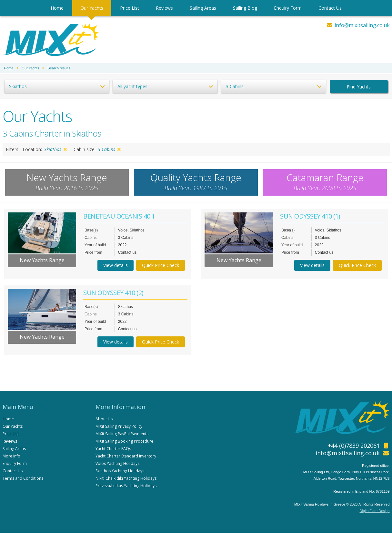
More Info (11, 456)
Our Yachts (92, 8)
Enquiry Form (288, 8)
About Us (104, 419)
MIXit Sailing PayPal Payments (122, 434)
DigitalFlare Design (375, 511)
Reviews (164, 8)
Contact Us (330, 8)
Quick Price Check (161, 266)
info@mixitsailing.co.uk (362, 25)
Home (57, 8)
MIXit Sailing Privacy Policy (119, 427)
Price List (130, 8)
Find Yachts (359, 87)
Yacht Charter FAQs (113, 449)
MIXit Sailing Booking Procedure (124, 441)
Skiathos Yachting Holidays (120, 471)
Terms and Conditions (23, 479)
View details (116, 266)
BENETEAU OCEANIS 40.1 (119, 216)
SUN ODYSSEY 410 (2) (113, 293)
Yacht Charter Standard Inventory (126, 456)
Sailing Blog (245, 8)
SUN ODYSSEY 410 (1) (310, 216)
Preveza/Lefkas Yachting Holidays (126, 486)
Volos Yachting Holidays (117, 464)
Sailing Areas (203, 8)
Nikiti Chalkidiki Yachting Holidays (126, 479)
